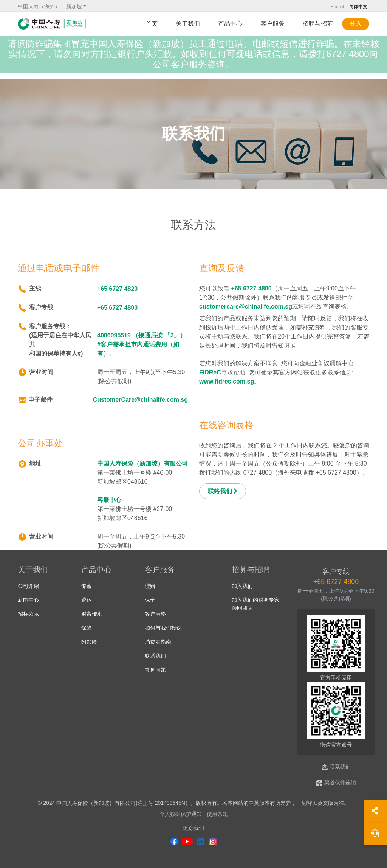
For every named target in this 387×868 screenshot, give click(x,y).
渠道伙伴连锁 (336, 783)
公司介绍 (28, 586)
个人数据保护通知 (181, 814)
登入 (356, 24)
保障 (87, 628)
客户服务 (272, 24)
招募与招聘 (251, 570)
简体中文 (358, 7)
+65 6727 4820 (117, 289)
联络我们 (223, 491)
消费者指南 (158, 642)
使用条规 (217, 814)
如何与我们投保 (163, 628)
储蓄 (87, 586)
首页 (152, 24)
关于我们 (188, 24)
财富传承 (92, 614)
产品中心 (230, 24)
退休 (87, 600)
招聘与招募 (318, 24)
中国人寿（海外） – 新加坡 (50, 6)
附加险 (89, 642)
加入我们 (242, 586)
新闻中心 (28, 600)
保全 (150, 600)
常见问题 (155, 670)
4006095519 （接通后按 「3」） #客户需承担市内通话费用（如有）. (142, 344)
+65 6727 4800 (117, 308)
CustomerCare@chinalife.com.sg (140, 400)
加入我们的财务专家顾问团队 (255, 604)
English (338, 7)
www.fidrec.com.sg (227, 381)
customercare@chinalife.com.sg (246, 307)
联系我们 (155, 656)
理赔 (150, 586)
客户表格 (155, 614)
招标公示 (28, 614)
